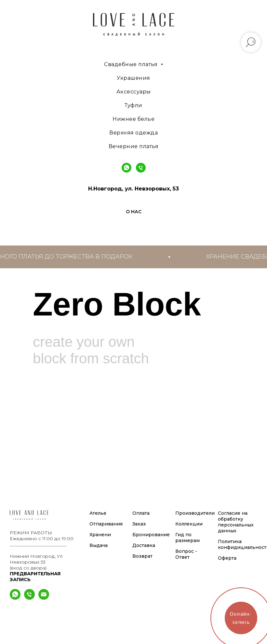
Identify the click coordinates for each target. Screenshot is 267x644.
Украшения (133, 78)
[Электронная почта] (44, 598)
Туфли (133, 105)
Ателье (98, 513)
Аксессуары (134, 92)
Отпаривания (106, 524)
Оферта (227, 558)
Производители (195, 513)
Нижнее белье (133, 119)
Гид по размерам (187, 538)
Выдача (99, 545)
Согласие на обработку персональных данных (236, 522)
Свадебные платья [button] (132, 64)
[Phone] (141, 168)
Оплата (141, 513)
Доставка (144, 545)
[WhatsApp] (127, 168)
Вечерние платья (134, 146)
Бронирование (151, 535)
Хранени (100, 535)
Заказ (139, 524)
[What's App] (15, 598)
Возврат (142, 556)
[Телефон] (29, 598)
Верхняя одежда (133, 133)
